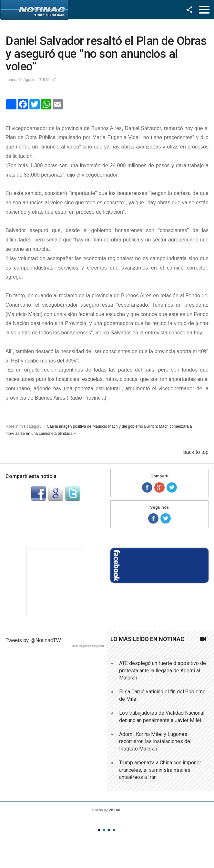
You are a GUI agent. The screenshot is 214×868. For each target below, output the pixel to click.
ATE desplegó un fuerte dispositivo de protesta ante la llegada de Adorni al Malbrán (163, 670)
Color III (109, 830)
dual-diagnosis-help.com (88, 646)
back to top (196, 452)
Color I (99, 830)
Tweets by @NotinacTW (33, 640)
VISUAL (115, 810)
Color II (104, 830)
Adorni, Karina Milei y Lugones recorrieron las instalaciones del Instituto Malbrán (155, 741)
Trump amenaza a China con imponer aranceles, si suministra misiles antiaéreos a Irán (160, 770)
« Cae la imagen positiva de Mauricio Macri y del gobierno (93, 426)
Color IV (114, 830)
